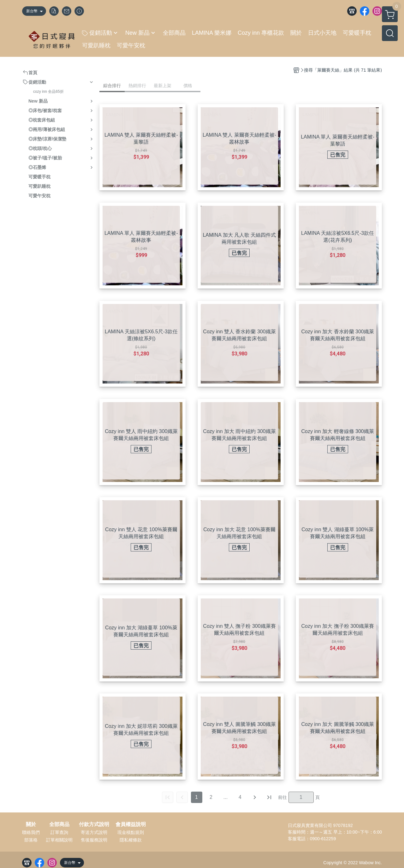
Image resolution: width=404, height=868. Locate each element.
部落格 (31, 840)
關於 (31, 824)
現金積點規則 (131, 832)
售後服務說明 (94, 840)
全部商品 (59, 824)
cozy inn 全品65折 (48, 92)
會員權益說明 (131, 824)
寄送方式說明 (94, 832)
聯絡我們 (31, 832)
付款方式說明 (94, 824)
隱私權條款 (131, 840)
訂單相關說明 (59, 840)
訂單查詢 (59, 832)
